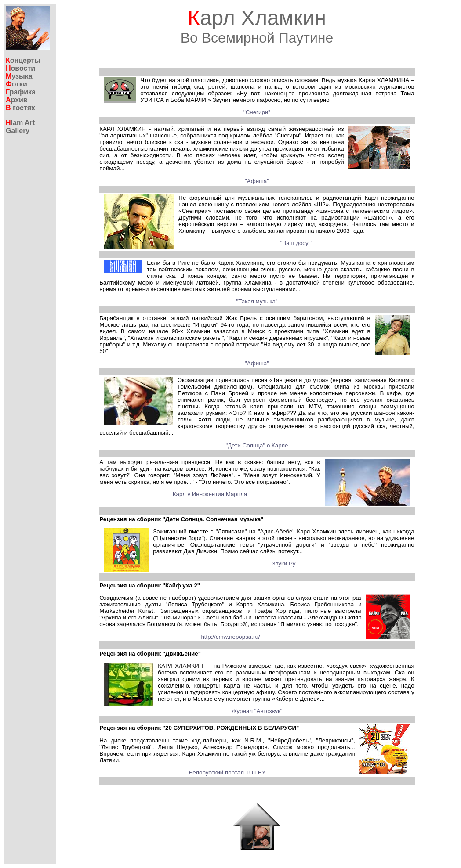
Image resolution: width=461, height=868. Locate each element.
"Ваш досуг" (297, 243)
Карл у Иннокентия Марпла (210, 494)
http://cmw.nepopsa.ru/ (230, 637)
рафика (21, 92)
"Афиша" (257, 181)
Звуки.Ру (283, 564)
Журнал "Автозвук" (257, 711)
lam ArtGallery (20, 127)
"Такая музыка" (257, 301)
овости (20, 68)
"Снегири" (257, 112)
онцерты (23, 60)
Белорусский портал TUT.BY (227, 773)
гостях (20, 108)
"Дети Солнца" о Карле (257, 445)
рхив (17, 100)
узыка (19, 76)
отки (16, 84)
